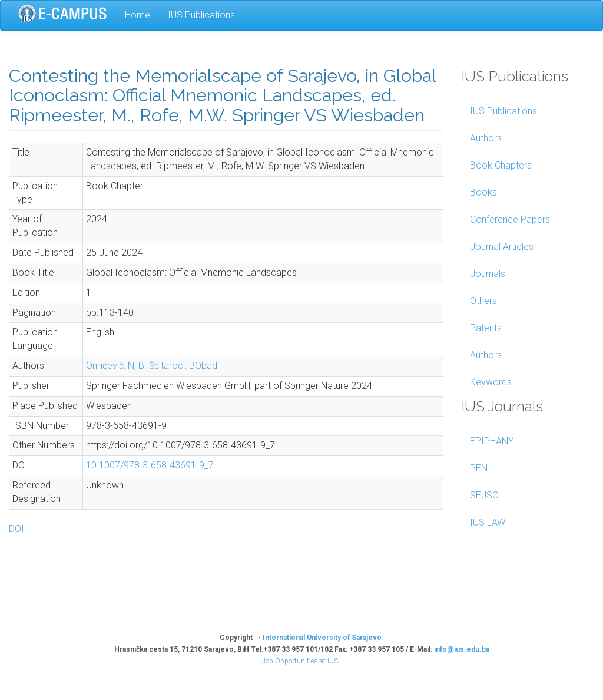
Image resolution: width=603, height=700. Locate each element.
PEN (479, 468)
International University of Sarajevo (322, 638)
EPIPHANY (492, 441)
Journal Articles (502, 247)
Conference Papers (510, 219)
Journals (488, 274)
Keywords (491, 382)
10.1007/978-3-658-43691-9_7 (150, 465)
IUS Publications (201, 15)
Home (138, 15)
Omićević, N (110, 366)
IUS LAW (488, 522)
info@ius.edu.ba (462, 649)
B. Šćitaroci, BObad (178, 366)
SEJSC (484, 495)
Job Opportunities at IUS (300, 661)
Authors (486, 138)
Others (483, 301)
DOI (16, 529)
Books (483, 192)
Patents (486, 328)
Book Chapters (501, 165)
